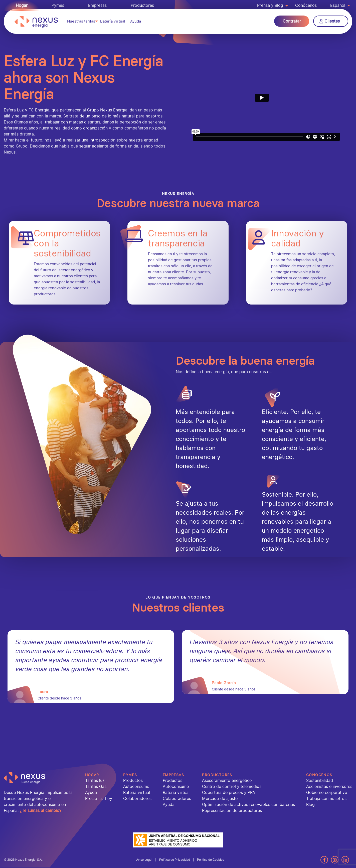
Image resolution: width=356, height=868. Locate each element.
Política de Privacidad (175, 860)
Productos (133, 780)
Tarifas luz (95, 780)
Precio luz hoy (99, 799)
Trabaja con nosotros (326, 799)
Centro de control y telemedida (232, 786)
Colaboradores (137, 799)
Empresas (97, 5)
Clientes (330, 24)
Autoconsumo (136, 786)
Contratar (292, 24)
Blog (310, 805)
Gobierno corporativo (327, 792)
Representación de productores (232, 811)
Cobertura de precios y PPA (229, 792)
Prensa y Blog (270, 5)
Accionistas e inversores (329, 786)
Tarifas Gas (96, 786)
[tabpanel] (91, 667)
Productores (142, 5)
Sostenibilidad (320, 780)
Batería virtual (113, 24)
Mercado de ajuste (220, 799)
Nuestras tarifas (81, 24)
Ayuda (136, 24)
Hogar (22, 5)
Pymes (58, 5)
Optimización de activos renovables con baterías (248, 805)
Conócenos (306, 5)
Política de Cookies (211, 860)
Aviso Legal (144, 860)
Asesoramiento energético (227, 780)
